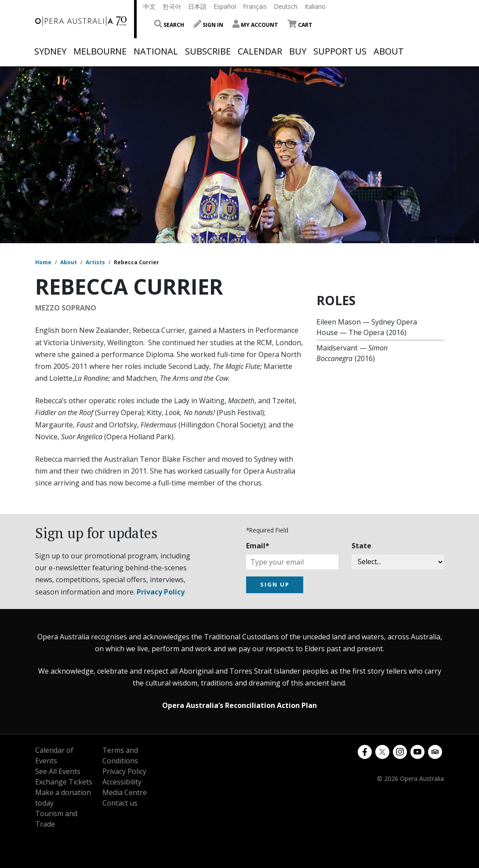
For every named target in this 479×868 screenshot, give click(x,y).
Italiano (315, 6)
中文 (149, 6)
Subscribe (208, 51)
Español (225, 6)
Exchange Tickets (64, 782)
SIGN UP (275, 584)
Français (255, 6)
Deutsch (286, 6)
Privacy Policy (161, 592)
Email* (258, 546)
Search (169, 25)
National (156, 51)
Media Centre (125, 792)
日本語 (197, 6)
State (361, 546)
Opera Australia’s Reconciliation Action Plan (239, 705)
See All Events (58, 771)
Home (43, 262)
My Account (255, 25)
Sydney (50, 51)
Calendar (260, 51)
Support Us (340, 51)
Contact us (120, 803)
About (389, 51)
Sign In (208, 25)
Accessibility (122, 782)
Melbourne (100, 51)
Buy (298, 51)
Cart (300, 25)
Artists (95, 262)
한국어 (172, 6)
